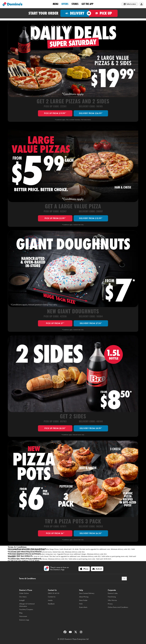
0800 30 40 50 (54, 593)
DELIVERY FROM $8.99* (91, 428)
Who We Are (112, 600)
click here (34, 561)
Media (50, 600)
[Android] (97, 569)
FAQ (81, 604)
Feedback (51, 604)
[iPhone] (84, 569)
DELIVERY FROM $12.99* (91, 218)
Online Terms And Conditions (118, 607)
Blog (21, 613)
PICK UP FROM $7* (55, 323)
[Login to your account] (141, 4)
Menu (56, 4)
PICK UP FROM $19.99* (55, 113)
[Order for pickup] (103, 13)
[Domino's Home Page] (12, 4)
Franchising (112, 597)
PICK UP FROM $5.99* (55, 218)
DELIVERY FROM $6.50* (91, 533)
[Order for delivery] (75, 13)
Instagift (22, 600)
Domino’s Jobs (113, 593)
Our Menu (23, 597)
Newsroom (23, 616)
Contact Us (52, 597)
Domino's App (24, 620)
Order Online (24, 593)
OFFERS (65, 4)
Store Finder (83, 600)
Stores (75, 4)
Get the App (87, 4)
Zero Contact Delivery (87, 593)
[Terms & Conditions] (124, 579)
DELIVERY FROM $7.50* (91, 323)
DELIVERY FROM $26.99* (91, 113)
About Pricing (84, 597)
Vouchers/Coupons (26, 609)
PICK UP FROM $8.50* (55, 428)
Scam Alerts (83, 607)
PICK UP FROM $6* (55, 533)
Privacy (110, 604)
